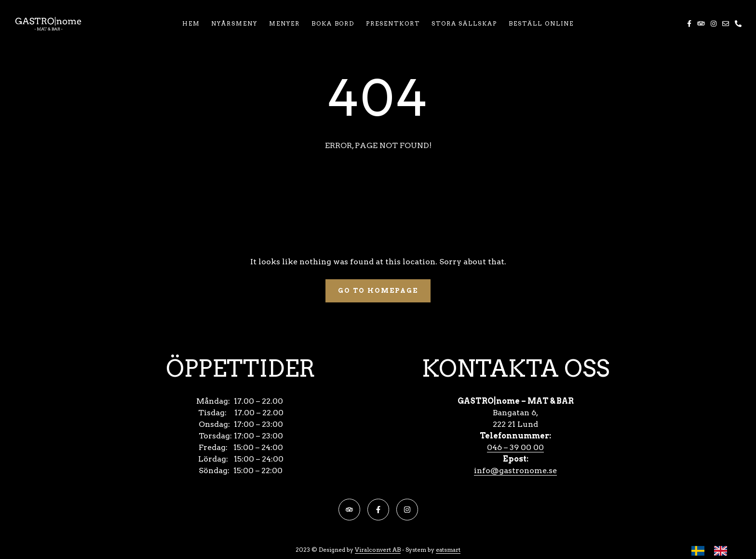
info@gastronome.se (515, 470)
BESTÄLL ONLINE (541, 23)
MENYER (284, 23)
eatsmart (448, 550)
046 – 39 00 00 (515, 447)
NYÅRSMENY (234, 23)
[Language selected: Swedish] (714, 551)
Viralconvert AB (378, 550)
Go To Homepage (378, 291)
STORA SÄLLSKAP (464, 23)
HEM (191, 23)
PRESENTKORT (393, 23)
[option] (723, 551)
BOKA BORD (333, 23)
